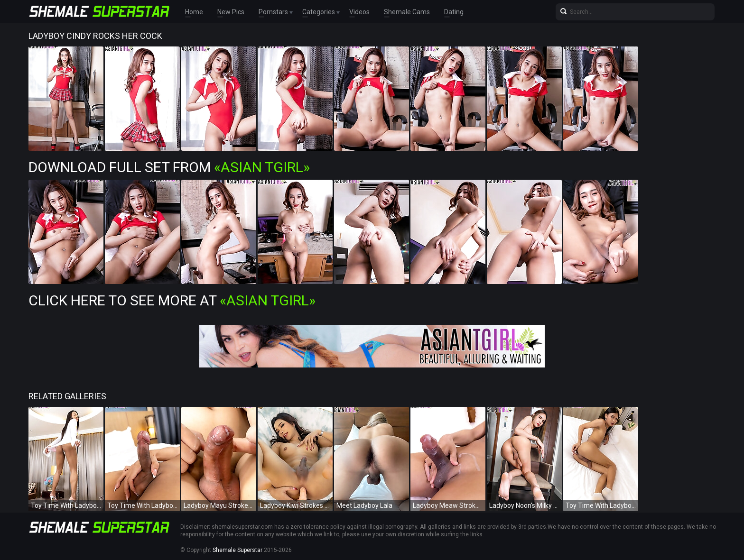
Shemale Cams (407, 12)
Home (194, 12)
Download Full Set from (169, 167)
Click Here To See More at (172, 300)
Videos (359, 12)
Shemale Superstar (237, 550)
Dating (454, 12)
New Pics (231, 12)
